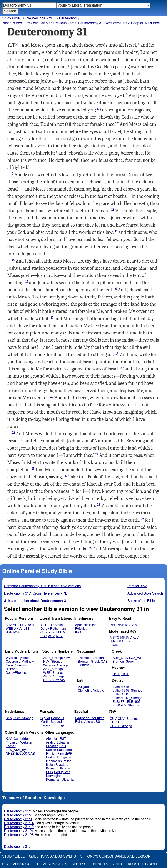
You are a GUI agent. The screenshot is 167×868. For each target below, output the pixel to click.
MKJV (125, 638)
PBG (50, 772)
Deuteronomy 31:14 (19, 823)
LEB (27, 629)
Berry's (79, 864)
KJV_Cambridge (18, 739)
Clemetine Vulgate (91, 691)
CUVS (114, 722)
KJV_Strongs (53, 662)
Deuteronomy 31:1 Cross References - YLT (37, 593)
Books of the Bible (141, 601)
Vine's (118, 864)
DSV (9, 718)
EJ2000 (21, 754)
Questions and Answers (52, 856)
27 (73, 490)
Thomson (85, 658)
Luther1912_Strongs (127, 698)
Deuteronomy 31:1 (18, 811)
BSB (9, 632)
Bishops (11, 669)
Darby (45, 629)
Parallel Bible (137, 586)
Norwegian (54, 776)
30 (90, 548)
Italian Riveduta (57, 765)
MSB (17, 632)
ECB (44, 636)
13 (116, 231)
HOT (116, 674)
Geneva (20, 665)
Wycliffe (11, 658)
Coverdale (13, 662)
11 (129, 195)
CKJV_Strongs (54, 680)
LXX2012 (85, 665)
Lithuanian (65, 768)
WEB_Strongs (53, 673)
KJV (9, 625)
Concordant (49, 632)
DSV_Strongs (23, 718)
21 (52, 397)
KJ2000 (115, 641)
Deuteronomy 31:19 (19, 827)
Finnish (51, 754)
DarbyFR (58, 718)
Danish (51, 750)
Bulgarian (63, 743)
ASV (31, 625)
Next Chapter (133, 23)
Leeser (11, 746)
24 (97, 454)
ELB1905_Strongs (126, 705)
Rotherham (58, 629)
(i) (17, 44)
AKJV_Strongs (54, 676)
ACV (51, 636)
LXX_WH (136, 658)
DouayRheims (16, 673)
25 (33, 469)
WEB (9, 629)
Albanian (52, 739)
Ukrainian (69, 780)
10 (22, 188)
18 (41, 346)
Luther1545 (121, 687)
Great (10, 665)
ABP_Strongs (53, 658)
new (67, 658)
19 (117, 354)
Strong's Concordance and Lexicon (115, 856)
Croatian (52, 746)
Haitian (51, 757)
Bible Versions (34, 18)
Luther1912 (121, 694)
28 (99, 505)
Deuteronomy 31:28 (19, 835)
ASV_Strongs (53, 669)
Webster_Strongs (56, 665)
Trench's (99, 864)
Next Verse (113, 23)
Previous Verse (65, 23)
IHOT (79, 632)
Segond (56, 722)
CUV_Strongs (128, 719)
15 (27, 282)
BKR (63, 746)
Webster (26, 743)
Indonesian (54, 761)
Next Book (153, 23)
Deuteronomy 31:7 (18, 815)
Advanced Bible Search (145, 593)
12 (113, 210)
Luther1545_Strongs (127, 691)
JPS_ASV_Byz (17, 750)
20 (122, 368)
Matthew (28, 662)
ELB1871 (119, 702)
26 (65, 476)
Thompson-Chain (51, 864)
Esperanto (65, 750)
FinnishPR (65, 754)
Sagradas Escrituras (90, 718)
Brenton (98, 658)
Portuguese (62, 772)
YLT (52, 18)
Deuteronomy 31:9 (18, 819)
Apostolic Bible (143, 864)
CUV (113, 719)
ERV (23, 625)
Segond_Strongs (53, 726)
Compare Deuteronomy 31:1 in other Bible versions (43, 586)
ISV (128, 625)
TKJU (114, 645)
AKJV (18, 629)
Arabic (51, 743)
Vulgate (83, 687)
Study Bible (11, 18)
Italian (67, 761)
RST (63, 739)
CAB (104, 662)
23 (22, 440)
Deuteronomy (69, 18)
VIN (134, 625)
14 (13, 260)
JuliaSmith (55, 625)
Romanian (53, 780)
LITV (62, 632)
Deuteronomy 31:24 (19, 831)
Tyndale (24, 658)
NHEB (10, 754)
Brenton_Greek (89, 662)
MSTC (114, 638)
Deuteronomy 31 (91, 23)
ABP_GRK (120, 658)
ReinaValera (84, 722)
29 (142, 519)
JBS (97, 722)
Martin (45, 722)
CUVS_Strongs (121, 726)
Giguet (45, 718)
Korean (51, 768)
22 (13, 433)
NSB (121, 625)
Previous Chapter (39, 23)
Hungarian (65, 757)
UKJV (126, 641)
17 (52, 318)
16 (115, 289)
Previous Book (13, 23)
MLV (59, 636)
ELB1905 (134, 702)
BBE (113, 625)
